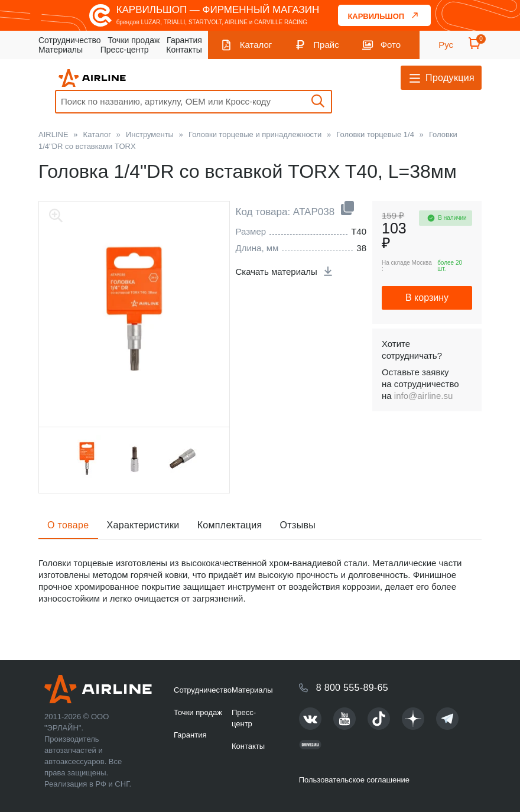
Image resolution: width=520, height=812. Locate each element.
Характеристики (143, 525)
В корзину (427, 298)
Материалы (61, 50)
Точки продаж (134, 40)
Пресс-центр (125, 50)
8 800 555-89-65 (352, 688)
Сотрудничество (69, 40)
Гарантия (184, 40)
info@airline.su (423, 396)
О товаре (68, 525)
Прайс (326, 45)
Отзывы (298, 525)
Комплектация (230, 525)
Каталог (256, 45)
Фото (391, 45)
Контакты (184, 50)
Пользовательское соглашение (354, 780)
